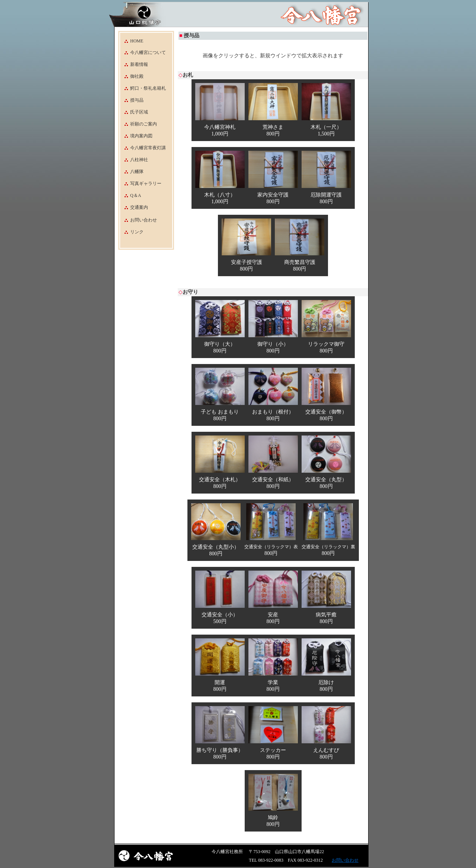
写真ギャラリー (141, 184)
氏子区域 (134, 112)
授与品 (132, 100)
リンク (137, 232)
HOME (132, 41)
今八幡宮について (143, 52)
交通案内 (134, 207)
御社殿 (132, 76)
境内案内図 (136, 136)
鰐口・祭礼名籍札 (143, 88)
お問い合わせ (144, 220)
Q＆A (131, 195)
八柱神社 (134, 160)
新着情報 (134, 64)
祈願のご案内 (139, 124)
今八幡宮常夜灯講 (143, 148)
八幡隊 (132, 172)
